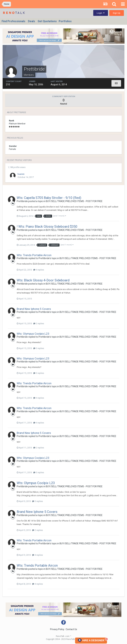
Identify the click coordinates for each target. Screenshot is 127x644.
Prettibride (22, 201)
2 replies (39, 323)
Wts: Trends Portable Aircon (34, 255)
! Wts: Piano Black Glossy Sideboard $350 (47, 227)
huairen (21, 174)
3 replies (39, 348)
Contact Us (71, 629)
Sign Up (117, 13)
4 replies (39, 270)
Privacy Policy (57, 629)
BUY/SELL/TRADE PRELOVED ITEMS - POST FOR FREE (74, 201)
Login (101, 13)
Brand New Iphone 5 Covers (34, 309)
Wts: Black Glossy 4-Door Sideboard (43, 280)
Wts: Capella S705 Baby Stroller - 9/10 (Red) (49, 198)
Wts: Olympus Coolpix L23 (33, 334)
